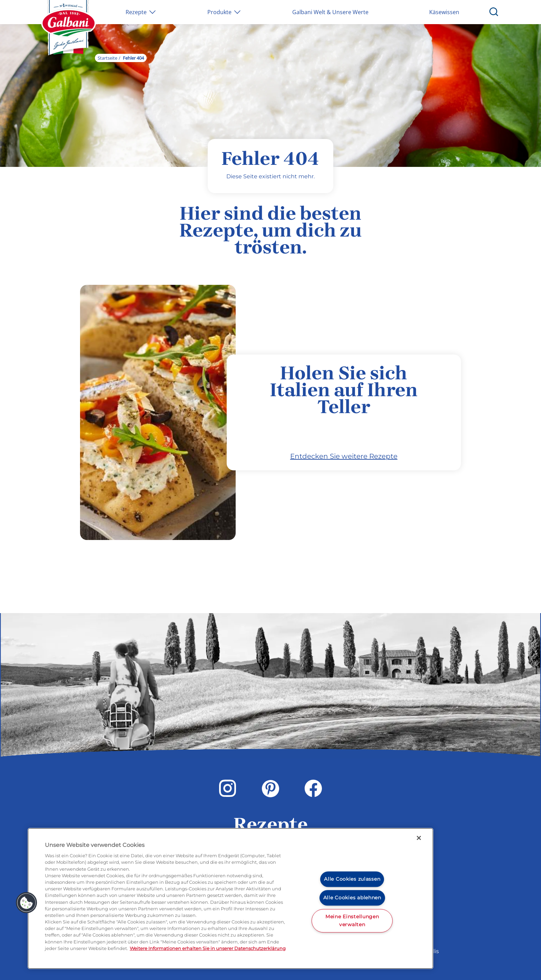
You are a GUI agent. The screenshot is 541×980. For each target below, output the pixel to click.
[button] (27, 903)
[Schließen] (419, 838)
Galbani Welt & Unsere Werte (330, 12)
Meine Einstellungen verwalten (352, 921)
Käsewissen (444, 12)
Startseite (107, 58)
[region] (230, 898)
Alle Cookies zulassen (352, 879)
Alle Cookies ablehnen (352, 898)
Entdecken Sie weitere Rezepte (344, 456)
